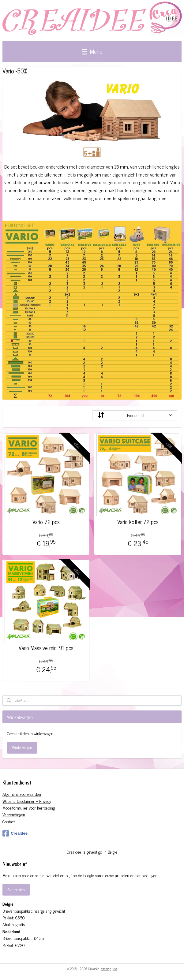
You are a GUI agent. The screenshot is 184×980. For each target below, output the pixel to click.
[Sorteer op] (135, 415)
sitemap (106, 969)
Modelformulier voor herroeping (29, 808)
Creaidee (15, 833)
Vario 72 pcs (46, 522)
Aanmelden (16, 890)
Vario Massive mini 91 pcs (46, 648)
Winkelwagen (22, 748)
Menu (92, 51)
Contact (9, 821)
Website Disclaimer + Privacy (27, 801)
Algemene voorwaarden (22, 794)
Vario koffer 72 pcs (138, 522)
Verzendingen (14, 814)
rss (115, 969)
